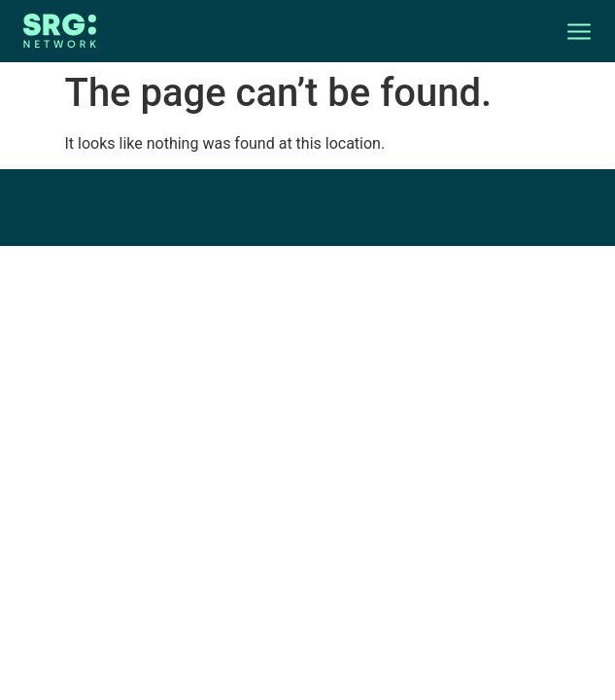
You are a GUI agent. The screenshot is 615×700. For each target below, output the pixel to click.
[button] (567, 31)
